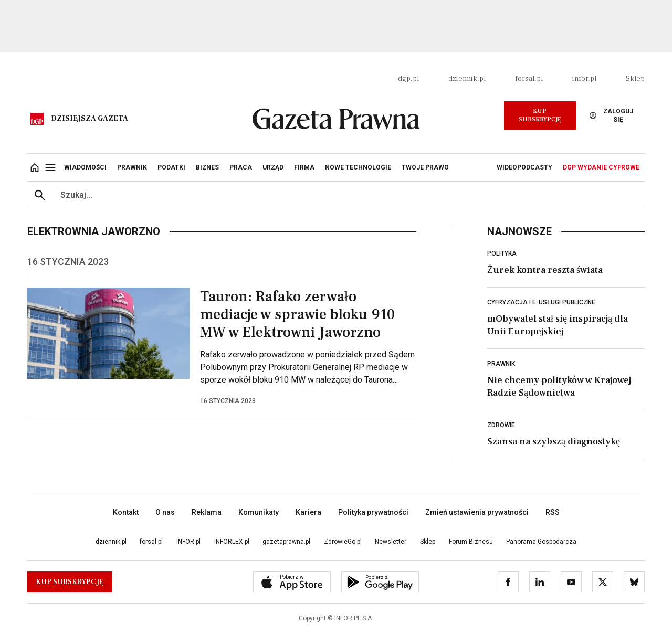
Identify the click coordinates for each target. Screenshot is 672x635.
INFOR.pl (188, 542)
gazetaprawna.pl (286, 542)
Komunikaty (259, 512)
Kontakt (126, 512)
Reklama (207, 512)
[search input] (349, 195)
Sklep (635, 79)
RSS (553, 512)
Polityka (502, 253)
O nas (165, 512)
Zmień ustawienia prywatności (477, 512)
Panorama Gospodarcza (541, 542)
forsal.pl (529, 79)
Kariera (308, 512)
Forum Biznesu (471, 542)
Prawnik (501, 364)
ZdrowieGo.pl (343, 542)
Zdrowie (501, 425)
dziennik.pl (467, 79)
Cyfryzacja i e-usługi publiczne (541, 302)
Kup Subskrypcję (540, 115)
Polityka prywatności (373, 512)
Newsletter (391, 542)
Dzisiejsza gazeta (90, 119)
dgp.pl (408, 79)
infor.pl (584, 79)
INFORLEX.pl (232, 542)
